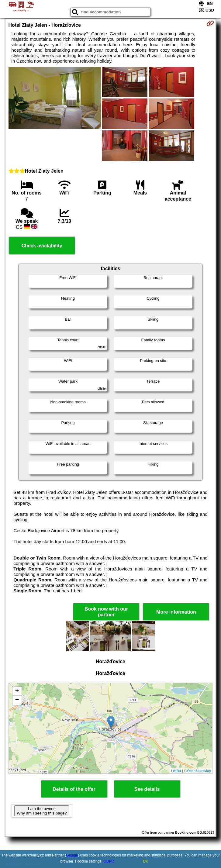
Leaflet (176, 771)
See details (147, 789)
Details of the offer (74, 789)
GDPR (109, 861)
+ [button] (17, 691)
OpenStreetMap (199, 771)
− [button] (17, 700)
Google (72, 855)
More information (176, 612)
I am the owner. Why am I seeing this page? (42, 811)
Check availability (42, 246)
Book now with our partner (106, 612)
